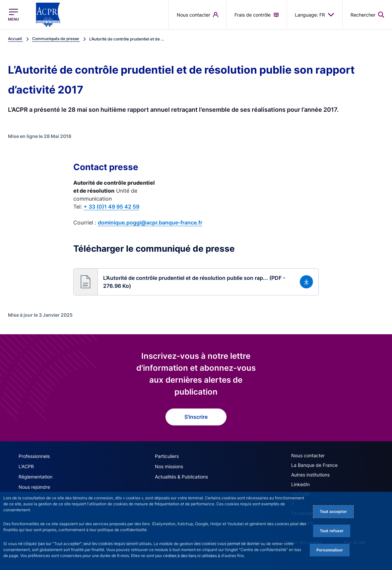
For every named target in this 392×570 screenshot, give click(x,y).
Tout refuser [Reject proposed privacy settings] (332, 531)
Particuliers (167, 456)
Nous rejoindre (34, 487)
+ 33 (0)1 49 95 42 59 (111, 207)
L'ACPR (26, 466)
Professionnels (34, 456)
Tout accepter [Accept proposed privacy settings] (333, 511)
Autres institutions (310, 475)
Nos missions (169, 466)
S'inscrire (196, 417)
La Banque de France (314, 465)
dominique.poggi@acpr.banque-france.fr (150, 222)
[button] (196, 282)
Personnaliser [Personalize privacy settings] (330, 550)
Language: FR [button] (315, 15)
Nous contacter (308, 455)
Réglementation (35, 477)
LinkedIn (300, 484)
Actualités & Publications (181, 477)
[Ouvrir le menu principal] (13, 15)
